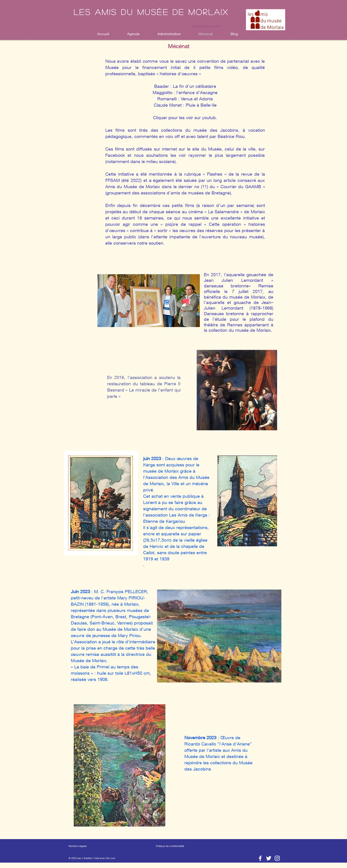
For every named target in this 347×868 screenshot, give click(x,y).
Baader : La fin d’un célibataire (185, 86)
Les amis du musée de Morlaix (151, 12)
